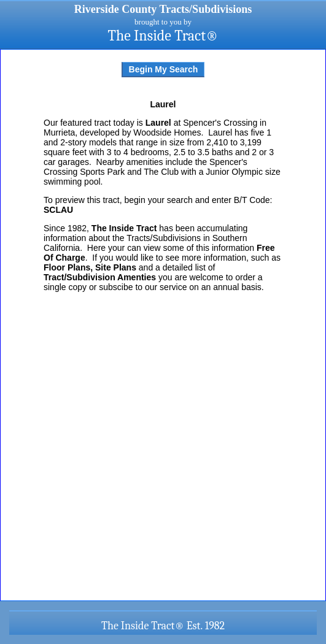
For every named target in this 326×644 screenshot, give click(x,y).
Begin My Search (164, 69)
